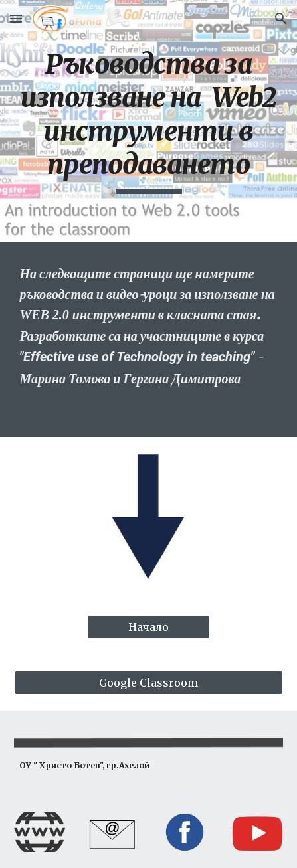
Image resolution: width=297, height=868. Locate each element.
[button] (16, 18)
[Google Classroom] (148, 683)
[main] (148, 121)
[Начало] (149, 627)
